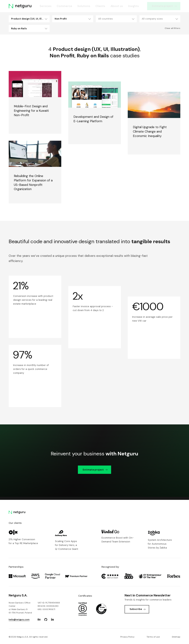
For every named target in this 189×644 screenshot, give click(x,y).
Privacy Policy (127, 637)
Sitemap (176, 637)
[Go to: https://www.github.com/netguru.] (46, 619)
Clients (100, 6)
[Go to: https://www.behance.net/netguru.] (39, 619)
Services (46, 6)
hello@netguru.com (19, 620)
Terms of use (153, 637)
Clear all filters (172, 28)
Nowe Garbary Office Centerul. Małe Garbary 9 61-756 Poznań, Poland (20, 608)
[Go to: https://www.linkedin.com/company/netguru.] (52, 619)
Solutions (84, 6)
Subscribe (138, 609)
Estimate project (164, 6)
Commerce (64, 6)
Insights (133, 6)
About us (117, 6)
